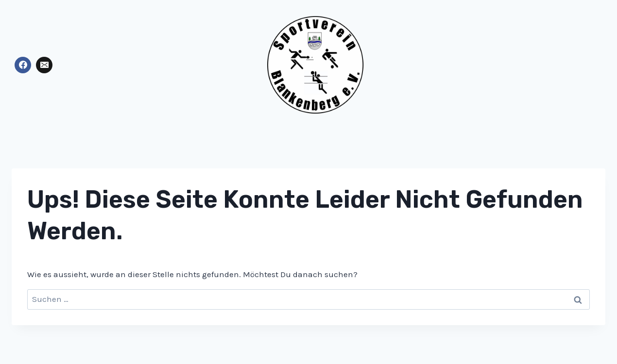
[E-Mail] (44, 65)
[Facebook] (23, 65)
